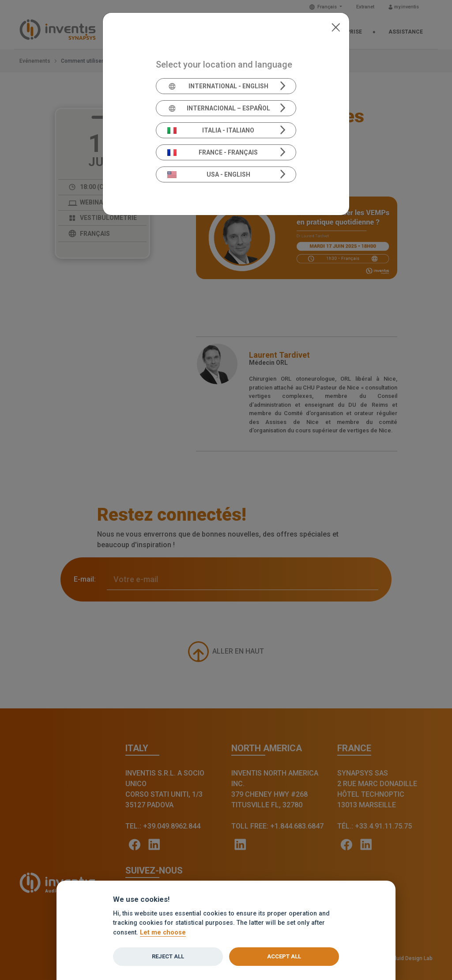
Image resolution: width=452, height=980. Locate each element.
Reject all (168, 956)
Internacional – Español (219, 108)
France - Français (213, 152)
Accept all (284, 956)
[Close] (336, 26)
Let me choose (163, 933)
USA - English (209, 174)
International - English (218, 86)
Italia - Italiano (211, 130)
